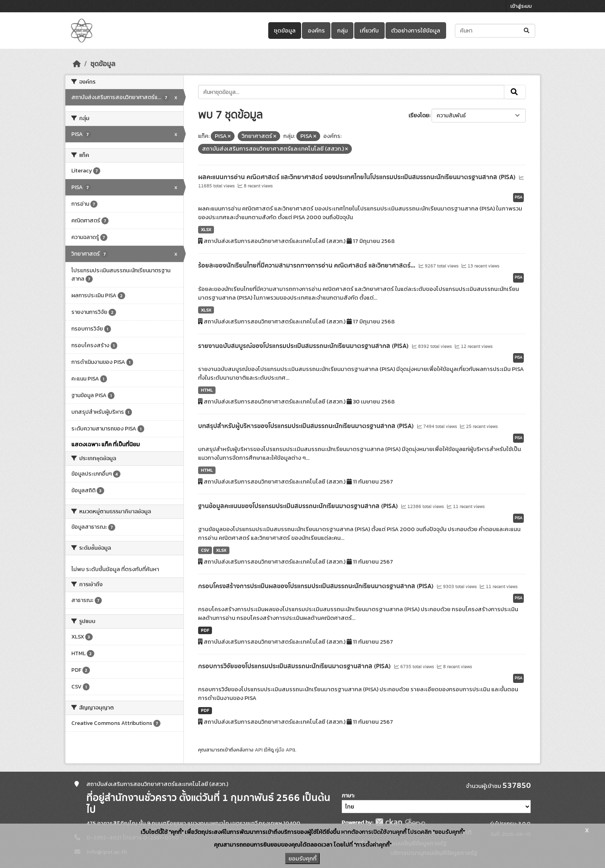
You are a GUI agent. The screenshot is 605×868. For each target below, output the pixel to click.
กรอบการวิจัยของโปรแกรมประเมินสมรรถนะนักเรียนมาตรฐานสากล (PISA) (295, 666)
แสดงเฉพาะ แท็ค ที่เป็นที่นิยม (106, 444)
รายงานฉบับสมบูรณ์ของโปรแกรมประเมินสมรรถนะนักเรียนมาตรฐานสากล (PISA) (304, 346)
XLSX (206, 229)
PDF (205, 630)
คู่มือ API (284, 750)
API (259, 750)
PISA (518, 197)
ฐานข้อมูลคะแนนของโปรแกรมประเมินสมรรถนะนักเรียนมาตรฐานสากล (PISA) (299, 506)
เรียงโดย (419, 116)
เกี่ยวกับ (369, 31)
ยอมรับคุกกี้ (302, 858)
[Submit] (527, 31)
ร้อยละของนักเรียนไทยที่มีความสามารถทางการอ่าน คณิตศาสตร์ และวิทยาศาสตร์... (307, 266)
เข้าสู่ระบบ (521, 6)
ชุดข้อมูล (285, 31)
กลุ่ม (343, 31)
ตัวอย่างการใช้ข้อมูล (416, 31)
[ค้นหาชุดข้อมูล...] (495, 31)
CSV (205, 550)
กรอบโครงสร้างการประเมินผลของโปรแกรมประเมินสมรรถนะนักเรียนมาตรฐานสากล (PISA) (317, 586)
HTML (207, 390)
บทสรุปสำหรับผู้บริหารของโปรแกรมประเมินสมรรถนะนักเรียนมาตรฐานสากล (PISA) (307, 426)
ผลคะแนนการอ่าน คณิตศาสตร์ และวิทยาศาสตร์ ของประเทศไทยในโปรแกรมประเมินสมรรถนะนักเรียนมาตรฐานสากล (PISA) (358, 177)
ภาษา (347, 796)
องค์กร (316, 31)
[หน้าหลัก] (77, 64)
